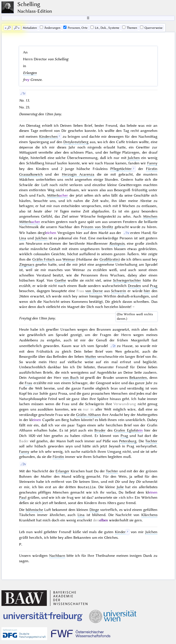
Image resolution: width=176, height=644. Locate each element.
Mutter (91, 357)
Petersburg (128, 441)
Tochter (151, 441)
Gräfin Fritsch (44, 259)
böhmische (34, 510)
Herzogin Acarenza (78, 174)
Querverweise (151, 28)
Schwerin (119, 291)
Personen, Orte (75, 28)
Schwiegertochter (127, 280)
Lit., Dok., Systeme (105, 28)
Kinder (120, 532)
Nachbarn (57, 556)
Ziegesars (27, 264)
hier (147, 291)
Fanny (152, 163)
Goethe (60, 280)
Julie (120, 487)
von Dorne (94, 291)
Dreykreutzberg (76, 142)
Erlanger (62, 471)
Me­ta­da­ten (30, 28)
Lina (23, 238)
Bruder (100, 430)
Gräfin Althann (88, 415)
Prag (154, 286)
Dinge (94, 510)
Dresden (134, 286)
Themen (130, 28)
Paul (23, 497)
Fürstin (58, 457)
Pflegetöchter (121, 169)
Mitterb (57, 195)
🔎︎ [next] (16, 28)
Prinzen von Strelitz (97, 227)
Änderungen (50, 28)
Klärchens (149, 515)
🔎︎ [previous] (9, 28)
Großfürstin (109, 259)
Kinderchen (48, 137)
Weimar (69, 259)
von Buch (71, 378)
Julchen (134, 158)
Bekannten (138, 378)
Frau (28, 383)
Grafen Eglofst (128, 430)
